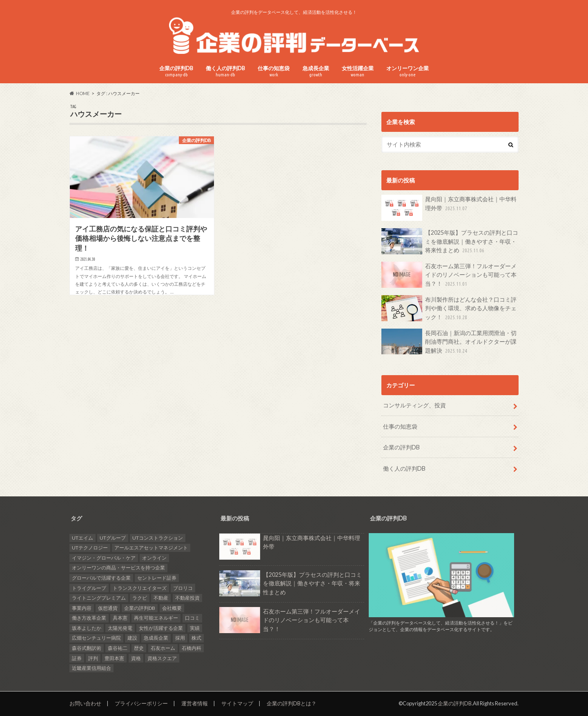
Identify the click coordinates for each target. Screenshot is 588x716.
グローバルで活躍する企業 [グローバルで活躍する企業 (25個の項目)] (101, 578)
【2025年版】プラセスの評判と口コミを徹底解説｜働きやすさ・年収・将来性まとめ (450, 241)
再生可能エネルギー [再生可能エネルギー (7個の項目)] (156, 618)
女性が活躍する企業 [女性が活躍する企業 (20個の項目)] (161, 628)
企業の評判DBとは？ (292, 703)
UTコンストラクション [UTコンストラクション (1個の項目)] (158, 538)
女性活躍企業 (358, 71)
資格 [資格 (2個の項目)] (136, 658)
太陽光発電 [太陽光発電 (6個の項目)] (120, 628)
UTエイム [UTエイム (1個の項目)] (82, 538)
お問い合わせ (85, 703)
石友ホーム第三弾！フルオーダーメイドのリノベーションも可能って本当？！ (449, 275)
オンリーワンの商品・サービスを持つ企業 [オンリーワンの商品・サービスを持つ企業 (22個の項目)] (118, 568)
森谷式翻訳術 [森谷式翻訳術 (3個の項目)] (87, 648)
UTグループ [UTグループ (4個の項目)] (113, 538)
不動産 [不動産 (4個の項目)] (161, 598)
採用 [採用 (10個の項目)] (180, 638)
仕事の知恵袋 (274, 71)
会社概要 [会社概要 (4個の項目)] (172, 608)
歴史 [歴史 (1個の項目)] (139, 648)
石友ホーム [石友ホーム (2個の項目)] (163, 648)
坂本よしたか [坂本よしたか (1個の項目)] (87, 628)
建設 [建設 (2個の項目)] (132, 638)
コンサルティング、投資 (414, 405)
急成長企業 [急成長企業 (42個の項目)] (156, 638)
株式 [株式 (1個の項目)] (196, 638)
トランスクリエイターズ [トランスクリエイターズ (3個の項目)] (140, 588)
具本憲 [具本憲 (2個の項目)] (120, 618)
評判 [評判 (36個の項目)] (93, 658)
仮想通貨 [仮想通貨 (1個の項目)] (108, 608)
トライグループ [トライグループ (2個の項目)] (89, 588)
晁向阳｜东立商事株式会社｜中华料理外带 (449, 208)
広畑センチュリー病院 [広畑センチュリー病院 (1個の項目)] (96, 638)
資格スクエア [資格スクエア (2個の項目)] (162, 658)
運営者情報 (195, 703)
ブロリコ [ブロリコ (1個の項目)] (183, 588)
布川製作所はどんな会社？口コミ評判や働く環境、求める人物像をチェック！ (449, 308)
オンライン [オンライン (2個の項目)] (154, 558)
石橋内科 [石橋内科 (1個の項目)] (192, 648)
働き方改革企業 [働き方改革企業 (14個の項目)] (89, 618)
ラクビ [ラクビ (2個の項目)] (140, 598)
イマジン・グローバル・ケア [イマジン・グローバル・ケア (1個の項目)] (104, 558)
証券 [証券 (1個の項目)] (77, 658)
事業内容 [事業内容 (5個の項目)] (82, 608)
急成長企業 (316, 71)
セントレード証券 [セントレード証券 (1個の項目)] (157, 578)
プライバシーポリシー (141, 703)
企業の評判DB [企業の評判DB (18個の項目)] (140, 608)
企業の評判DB (176, 71)
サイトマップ (237, 703)
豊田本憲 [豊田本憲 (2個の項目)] (114, 658)
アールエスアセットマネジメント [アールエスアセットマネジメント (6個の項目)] (151, 548)
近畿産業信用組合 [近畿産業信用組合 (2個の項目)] (91, 668)
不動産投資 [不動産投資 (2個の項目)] (187, 598)
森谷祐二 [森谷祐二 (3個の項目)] (118, 648)
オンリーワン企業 (408, 71)
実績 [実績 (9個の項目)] (195, 628)
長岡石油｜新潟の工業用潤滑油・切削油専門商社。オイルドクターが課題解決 (449, 342)
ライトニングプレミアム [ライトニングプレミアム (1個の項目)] (99, 598)
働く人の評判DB (225, 71)
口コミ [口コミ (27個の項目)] (192, 618)
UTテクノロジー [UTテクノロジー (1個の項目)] (90, 548)
